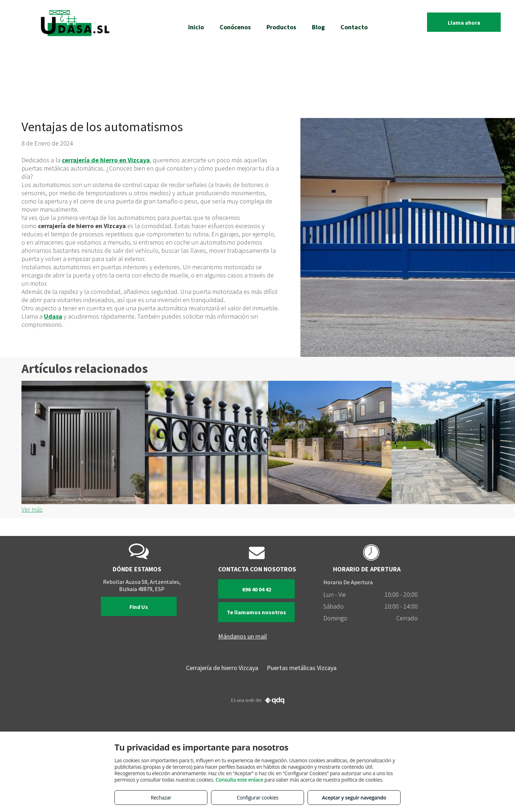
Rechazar (161, 798)
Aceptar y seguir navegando (354, 798)
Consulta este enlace (239, 780)
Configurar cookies (258, 798)
